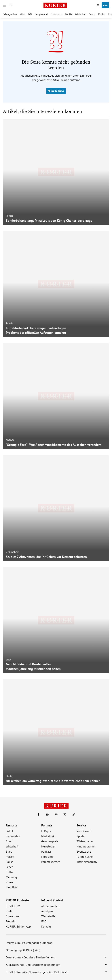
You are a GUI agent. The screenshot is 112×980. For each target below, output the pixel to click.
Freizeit (10, 921)
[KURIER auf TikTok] (74, 815)
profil (9, 911)
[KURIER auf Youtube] (47, 815)
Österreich (56, 14)
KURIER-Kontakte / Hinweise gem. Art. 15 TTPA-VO (37, 972)
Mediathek (48, 836)
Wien (23, 14)
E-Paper (46, 831)
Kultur (102, 14)
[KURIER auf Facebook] (38, 815)
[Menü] (4, 5)
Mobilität (12, 887)
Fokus (10, 862)
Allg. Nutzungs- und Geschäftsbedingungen (33, 965)
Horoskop (47, 857)
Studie (9, 776)
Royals (9, 216)
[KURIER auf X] (65, 815)
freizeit (10, 857)
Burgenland (41, 14)
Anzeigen (47, 911)
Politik (69, 14)
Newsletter (48, 846)
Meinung (11, 877)
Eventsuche (84, 851)
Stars (9, 851)
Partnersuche (85, 857)
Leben (10, 867)
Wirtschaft (81, 14)
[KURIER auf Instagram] (56, 815)
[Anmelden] (98, 5)
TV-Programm (85, 841)
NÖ (30, 14)
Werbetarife (48, 916)
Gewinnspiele (50, 841)
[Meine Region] (11, 5)
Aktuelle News (56, 91)
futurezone (13, 916)
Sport (92, 14)
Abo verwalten (50, 906)
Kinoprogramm (86, 846)
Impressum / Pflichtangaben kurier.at (29, 943)
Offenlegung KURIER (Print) (23, 950)
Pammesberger (51, 862)
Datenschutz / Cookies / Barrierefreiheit (30, 957)
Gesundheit (12, 552)
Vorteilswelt (84, 831)
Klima (10, 882)
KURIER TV (13, 906)
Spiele (80, 836)
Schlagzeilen (10, 14)
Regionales (13, 836)
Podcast (46, 851)
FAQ (44, 921)
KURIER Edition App (18, 926)
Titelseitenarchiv (87, 862)
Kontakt (46, 926)
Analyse (10, 440)
